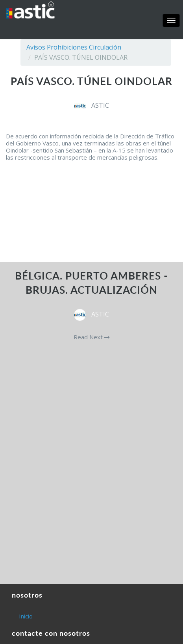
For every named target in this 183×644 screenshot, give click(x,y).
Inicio (26, 616)
